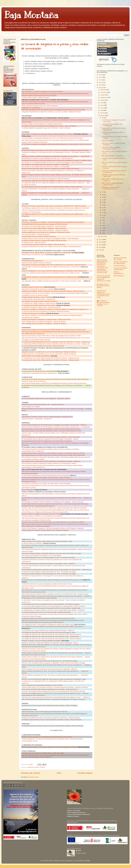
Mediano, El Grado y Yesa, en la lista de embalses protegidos (41, 641)
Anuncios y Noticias (119, 266)
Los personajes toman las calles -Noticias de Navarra (39, 236)
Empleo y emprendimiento (118, 273)
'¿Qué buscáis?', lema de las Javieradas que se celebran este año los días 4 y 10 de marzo (51, 267)
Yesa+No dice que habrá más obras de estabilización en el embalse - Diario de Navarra (50, 689)
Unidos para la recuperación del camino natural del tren (39, 373)
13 (103, 215)
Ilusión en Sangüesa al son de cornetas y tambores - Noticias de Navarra (45, 230)
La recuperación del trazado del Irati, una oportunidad (39, 371)
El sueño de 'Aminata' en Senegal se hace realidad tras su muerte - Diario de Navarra (49, 126)
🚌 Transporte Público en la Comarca (120, 259)
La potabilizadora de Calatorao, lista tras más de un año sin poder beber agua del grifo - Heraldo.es (53, 610)
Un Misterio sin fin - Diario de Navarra (34, 242)
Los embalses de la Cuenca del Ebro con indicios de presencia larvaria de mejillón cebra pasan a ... (53, 626)
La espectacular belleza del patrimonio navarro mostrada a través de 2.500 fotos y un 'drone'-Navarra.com (56, 342)
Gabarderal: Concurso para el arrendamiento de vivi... (110, 188)
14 (103, 213)
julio (102, 103)
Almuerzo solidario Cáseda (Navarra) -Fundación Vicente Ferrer (42, 124)
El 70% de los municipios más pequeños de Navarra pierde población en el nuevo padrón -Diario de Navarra (56, 144)
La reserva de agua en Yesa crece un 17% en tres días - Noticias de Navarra (46, 612)
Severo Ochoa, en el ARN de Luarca (34, 255)
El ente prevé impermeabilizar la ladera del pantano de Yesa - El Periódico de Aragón (49, 572)
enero (102, 236)
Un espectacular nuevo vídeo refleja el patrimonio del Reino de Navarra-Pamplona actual (50, 358)
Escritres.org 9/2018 (108, 141)
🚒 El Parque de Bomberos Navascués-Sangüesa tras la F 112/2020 (104, 303)
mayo (102, 108)
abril (102, 110)
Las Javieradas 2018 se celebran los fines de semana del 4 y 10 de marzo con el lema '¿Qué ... (52, 281)
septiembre (104, 97)
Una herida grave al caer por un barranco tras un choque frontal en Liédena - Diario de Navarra (52, 187)
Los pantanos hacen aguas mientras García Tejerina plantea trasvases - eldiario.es (48, 631)
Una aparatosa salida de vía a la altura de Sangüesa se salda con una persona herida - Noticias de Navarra (56, 181)
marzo (102, 113)
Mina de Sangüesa (28, 490)
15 (103, 210)
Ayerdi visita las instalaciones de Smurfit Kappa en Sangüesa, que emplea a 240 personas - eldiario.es (54, 425)
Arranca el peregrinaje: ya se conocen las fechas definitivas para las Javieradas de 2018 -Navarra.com (54, 271)
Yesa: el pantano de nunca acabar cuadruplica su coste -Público (42, 685)
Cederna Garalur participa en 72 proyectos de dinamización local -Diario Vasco (47, 737)
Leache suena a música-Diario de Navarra (36, 98)
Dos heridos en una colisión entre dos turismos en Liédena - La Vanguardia (46, 166)
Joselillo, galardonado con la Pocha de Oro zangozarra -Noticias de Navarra (46, 232)
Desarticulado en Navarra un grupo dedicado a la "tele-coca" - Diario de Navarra (47, 158)
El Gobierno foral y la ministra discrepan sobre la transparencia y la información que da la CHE (52, 580)
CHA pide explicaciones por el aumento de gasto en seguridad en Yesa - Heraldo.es (48, 564)
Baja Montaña (31, 15)
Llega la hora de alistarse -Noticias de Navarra (36, 263)
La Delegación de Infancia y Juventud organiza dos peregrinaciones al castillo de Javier (50, 277)
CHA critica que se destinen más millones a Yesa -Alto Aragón (41, 556)
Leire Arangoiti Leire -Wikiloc (31, 407)
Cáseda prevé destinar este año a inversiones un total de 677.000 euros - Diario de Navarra (51, 718)
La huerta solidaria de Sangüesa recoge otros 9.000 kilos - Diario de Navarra (46, 128)
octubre (103, 95)
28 (103, 118)
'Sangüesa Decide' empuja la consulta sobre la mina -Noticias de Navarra (45, 530)
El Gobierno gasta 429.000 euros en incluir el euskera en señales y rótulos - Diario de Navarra (52, 720)
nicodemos (69, 861)
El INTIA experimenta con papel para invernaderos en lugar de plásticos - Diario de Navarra (51, 437)
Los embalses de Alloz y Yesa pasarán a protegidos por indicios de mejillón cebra (48, 624)
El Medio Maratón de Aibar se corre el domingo (37, 297)
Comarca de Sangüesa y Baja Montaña (120, 269)
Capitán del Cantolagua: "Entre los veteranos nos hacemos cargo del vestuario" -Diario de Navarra (53, 291)
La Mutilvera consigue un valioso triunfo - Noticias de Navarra (41, 307)
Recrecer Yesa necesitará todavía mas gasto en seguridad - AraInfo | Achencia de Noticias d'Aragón (53, 663)
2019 (101, 85)
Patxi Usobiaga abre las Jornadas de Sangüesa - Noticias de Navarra (44, 322)
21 (103, 200)
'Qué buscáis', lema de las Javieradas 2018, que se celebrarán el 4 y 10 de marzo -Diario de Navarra (54, 265)
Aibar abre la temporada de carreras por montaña (38, 289)
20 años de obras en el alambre (32, 543)
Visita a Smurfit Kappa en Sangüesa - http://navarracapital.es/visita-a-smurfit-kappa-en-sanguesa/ (53, 528)
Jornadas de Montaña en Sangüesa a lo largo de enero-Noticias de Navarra (46, 320)
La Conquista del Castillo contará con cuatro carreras (39, 303)
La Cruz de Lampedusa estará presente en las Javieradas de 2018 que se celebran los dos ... (51, 273)
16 (103, 207)
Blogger (88, 861)
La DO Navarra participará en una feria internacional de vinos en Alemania (46, 475)
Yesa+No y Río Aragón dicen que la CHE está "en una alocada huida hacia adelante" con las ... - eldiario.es (56, 697)
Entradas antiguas (85, 773)
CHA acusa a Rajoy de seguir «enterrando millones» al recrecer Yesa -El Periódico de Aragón (51, 553)
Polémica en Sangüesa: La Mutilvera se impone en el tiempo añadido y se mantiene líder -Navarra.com (55, 309)
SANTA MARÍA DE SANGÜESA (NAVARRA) (36, 356)
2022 (101, 77)
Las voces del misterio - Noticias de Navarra (36, 234)
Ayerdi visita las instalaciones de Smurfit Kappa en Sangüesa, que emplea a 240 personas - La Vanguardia (56, 427)
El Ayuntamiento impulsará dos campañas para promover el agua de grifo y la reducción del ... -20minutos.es (56, 570)
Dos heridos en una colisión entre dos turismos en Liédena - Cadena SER (45, 165)
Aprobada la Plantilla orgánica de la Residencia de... (112, 125)
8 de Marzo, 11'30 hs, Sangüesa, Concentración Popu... (111, 148)
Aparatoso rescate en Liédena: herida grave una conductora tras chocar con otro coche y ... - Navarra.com (56, 156)
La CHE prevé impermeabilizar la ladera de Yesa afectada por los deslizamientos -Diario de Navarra (53, 606)
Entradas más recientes (31, 773)
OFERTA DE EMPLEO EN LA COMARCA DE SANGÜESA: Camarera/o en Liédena (104, 278)
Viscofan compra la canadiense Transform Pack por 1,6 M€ (41, 514)
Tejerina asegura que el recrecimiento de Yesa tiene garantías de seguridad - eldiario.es (50, 669)
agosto (103, 100)
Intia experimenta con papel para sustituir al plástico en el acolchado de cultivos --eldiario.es (51, 461)
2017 (101, 240)
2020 (101, 82)
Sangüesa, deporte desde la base (33, 287)
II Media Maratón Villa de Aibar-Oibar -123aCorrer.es (38, 299)
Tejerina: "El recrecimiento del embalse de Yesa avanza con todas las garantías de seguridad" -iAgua (54, 679)
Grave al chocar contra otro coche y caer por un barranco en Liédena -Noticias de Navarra (50, 169)
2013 (101, 250)
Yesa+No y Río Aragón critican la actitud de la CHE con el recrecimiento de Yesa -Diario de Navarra (53, 691)
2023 (101, 75)
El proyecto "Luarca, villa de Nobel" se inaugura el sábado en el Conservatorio (47, 253)
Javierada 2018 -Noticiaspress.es (32, 261)
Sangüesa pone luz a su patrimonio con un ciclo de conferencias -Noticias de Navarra (49, 352)
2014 (101, 247)
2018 (101, 88)
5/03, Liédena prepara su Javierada (112, 156)
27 (103, 192)
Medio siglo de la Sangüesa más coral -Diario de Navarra (40, 106)
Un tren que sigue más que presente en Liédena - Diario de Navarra (43, 245)
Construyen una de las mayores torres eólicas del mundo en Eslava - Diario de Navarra (49, 706)
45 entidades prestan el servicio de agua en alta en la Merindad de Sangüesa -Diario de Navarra (52, 726)
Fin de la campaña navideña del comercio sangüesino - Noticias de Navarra (46, 398)
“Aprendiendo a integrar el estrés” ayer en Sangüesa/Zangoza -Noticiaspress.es (47, 417)
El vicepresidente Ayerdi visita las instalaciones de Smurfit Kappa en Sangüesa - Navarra (50, 439)
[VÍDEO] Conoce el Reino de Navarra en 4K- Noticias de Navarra (43, 405)
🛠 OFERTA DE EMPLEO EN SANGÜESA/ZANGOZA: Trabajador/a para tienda (103, 294)
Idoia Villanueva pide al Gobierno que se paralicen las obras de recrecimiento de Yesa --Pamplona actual (55, 594)
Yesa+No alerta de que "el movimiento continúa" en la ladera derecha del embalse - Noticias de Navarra (55, 687)
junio (102, 105)
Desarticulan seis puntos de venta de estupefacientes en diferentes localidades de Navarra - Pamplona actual (57, 160)
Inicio (59, 773)
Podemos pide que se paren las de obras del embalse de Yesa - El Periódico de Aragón (50, 661)
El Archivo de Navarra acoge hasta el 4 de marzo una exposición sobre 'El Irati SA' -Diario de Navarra (54, 206)
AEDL (80, 851)
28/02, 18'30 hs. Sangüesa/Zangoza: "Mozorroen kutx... (112, 184)
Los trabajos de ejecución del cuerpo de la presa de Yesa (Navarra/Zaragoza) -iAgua (49, 633)
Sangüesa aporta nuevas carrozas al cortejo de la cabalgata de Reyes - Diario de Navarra (50, 238)
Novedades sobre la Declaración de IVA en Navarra (103, 286)
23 (103, 197)
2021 (101, 80)
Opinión (37, 767)
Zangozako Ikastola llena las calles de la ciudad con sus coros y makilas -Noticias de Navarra (51, 112)
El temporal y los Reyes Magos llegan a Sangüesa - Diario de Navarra (44, 226)
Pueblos (43, 767)
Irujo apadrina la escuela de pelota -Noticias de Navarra (39, 301)
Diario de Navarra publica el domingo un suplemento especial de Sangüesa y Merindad (50, 747)
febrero (103, 116)
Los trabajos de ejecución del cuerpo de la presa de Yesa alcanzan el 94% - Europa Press (50, 637)
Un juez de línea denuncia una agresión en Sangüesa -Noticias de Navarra (45, 179)
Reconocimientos (119, 276)
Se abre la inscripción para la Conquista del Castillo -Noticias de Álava (44, 241)
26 (103, 195)
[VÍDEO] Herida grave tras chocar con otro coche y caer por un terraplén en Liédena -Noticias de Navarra (55, 150)
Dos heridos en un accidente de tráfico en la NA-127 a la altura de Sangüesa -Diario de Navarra (52, 162)
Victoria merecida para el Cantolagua (34, 313)
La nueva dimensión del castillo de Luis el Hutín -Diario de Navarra (43, 346)
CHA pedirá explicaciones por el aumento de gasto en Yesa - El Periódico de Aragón (49, 558)
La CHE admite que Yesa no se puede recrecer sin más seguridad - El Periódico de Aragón (51, 604)
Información (31, 767)
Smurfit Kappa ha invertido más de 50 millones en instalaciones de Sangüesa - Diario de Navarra (53, 502)
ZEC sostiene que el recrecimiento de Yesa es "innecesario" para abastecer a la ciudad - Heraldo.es (53, 699)
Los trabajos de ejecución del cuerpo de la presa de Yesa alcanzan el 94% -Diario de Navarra (51, 635)
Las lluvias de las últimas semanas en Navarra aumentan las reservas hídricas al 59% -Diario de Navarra (55, 379)
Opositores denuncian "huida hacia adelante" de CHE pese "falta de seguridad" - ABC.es (50, 643)
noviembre (104, 92)
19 (103, 205)
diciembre (103, 90)
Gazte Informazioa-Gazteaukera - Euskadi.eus (37, 419)
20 (103, 202)
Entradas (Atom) (34, 777)
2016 (101, 242)
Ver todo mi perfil (81, 853)
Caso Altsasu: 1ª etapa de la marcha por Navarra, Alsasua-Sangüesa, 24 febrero (48, 134)
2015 (101, 245)
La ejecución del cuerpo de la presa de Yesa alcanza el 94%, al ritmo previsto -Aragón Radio (51, 608)
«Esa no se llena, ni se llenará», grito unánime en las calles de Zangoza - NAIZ (47, 541)
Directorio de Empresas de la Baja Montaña (121, 262)
